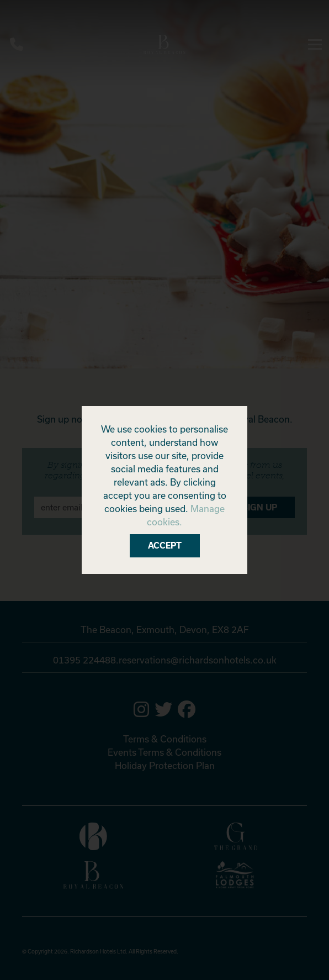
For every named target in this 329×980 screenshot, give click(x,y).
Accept (165, 546)
